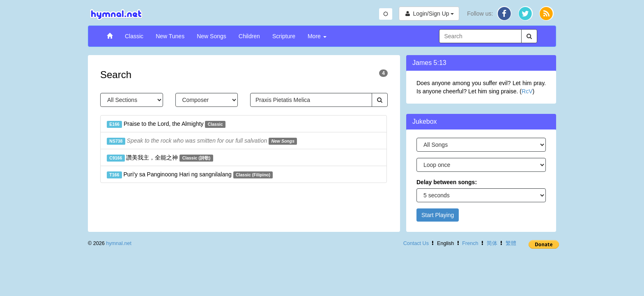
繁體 (511, 243)
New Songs (212, 36)
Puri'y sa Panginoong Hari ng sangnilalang (190, 175)
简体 (492, 243)
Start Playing (438, 215)
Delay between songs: (447, 182)
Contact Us (416, 243)
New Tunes (170, 36)
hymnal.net (119, 243)
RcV (527, 91)
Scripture (284, 36)
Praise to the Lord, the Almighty (166, 124)
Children (249, 36)
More (317, 36)
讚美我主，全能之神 (160, 158)
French (470, 243)
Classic (134, 36)
